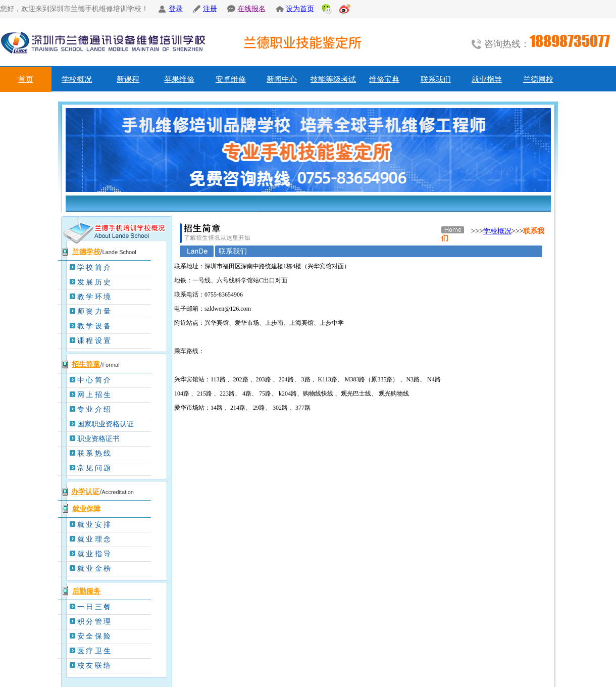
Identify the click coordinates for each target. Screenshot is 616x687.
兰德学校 (86, 252)
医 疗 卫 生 (94, 651)
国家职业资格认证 (106, 424)
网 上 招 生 (94, 395)
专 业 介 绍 (94, 409)
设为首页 (300, 9)
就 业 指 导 (94, 554)
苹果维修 (179, 79)
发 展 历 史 (94, 282)
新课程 (128, 79)
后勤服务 (86, 591)
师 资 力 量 (94, 311)
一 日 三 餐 (94, 607)
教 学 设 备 (94, 326)
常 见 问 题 (94, 468)
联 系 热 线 (94, 453)
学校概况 (77, 79)
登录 (176, 9)
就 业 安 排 (94, 525)
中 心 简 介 (94, 380)
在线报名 (251, 9)
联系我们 (436, 79)
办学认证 (85, 492)
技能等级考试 (333, 79)
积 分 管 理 (94, 622)
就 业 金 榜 (94, 569)
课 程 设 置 (94, 341)
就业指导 (487, 79)
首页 (26, 79)
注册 (210, 9)
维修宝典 (384, 79)
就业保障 (86, 509)
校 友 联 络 (94, 666)
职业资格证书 (98, 439)
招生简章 (86, 364)
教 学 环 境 (94, 297)
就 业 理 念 (94, 539)
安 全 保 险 (94, 636)
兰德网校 (538, 79)
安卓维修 (231, 79)
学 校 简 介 (94, 267)
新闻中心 (282, 79)
